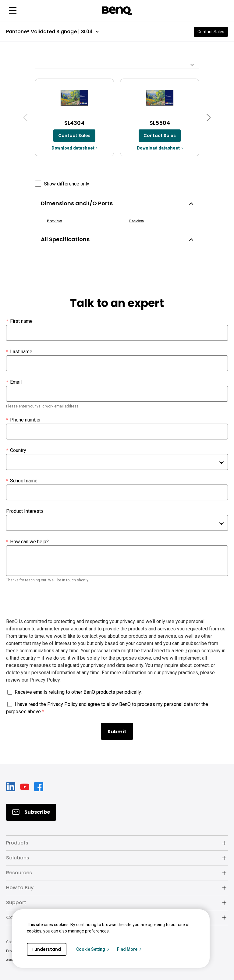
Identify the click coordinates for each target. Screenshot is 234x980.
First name (19, 321)
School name (22, 481)
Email (14, 382)
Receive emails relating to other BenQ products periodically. (78, 692)
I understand (47, 949)
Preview (54, 221)
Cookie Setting (93, 949)
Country (16, 450)
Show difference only (67, 184)
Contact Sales (211, 32)
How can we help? (27, 542)
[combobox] (117, 462)
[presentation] (52, 601)
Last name (19, 352)
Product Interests (25, 511)
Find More (130, 949)
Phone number (23, 420)
